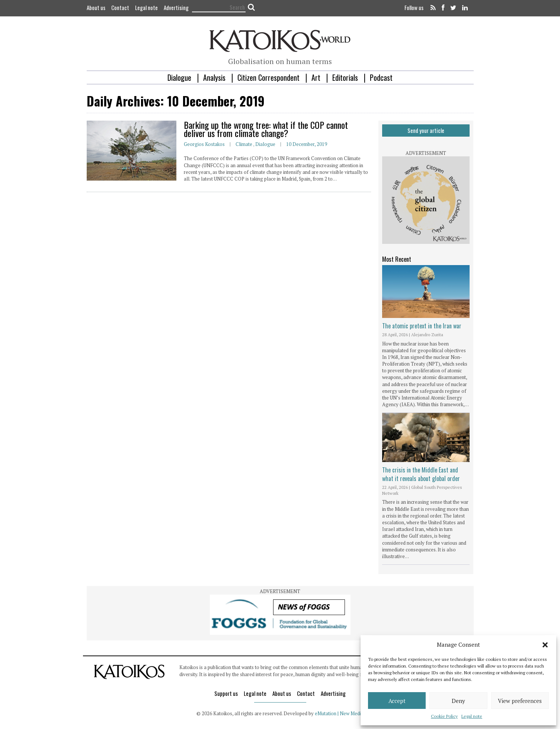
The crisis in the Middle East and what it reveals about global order (421, 474)
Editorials (345, 77)
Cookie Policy (444, 716)
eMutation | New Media (339, 713)
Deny (458, 701)
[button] (545, 645)
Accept (397, 701)
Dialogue (179, 77)
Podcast (381, 77)
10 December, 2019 (307, 144)
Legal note (472, 716)
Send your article (426, 130)
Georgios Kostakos (204, 144)
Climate (244, 144)
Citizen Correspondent (268, 77)
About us (96, 7)
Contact (120, 7)
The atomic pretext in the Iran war (422, 326)
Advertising (176, 7)
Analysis (214, 77)
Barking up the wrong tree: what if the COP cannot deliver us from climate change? (266, 129)
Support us (226, 693)
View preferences (520, 701)
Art (316, 77)
